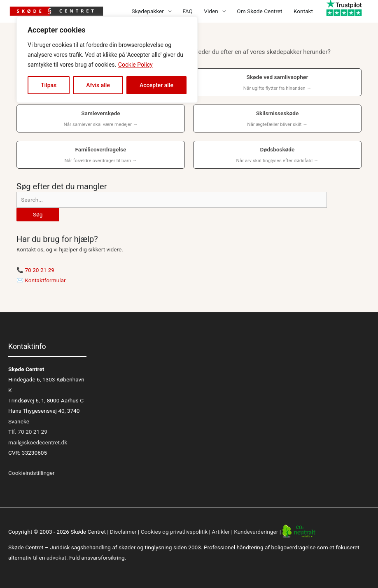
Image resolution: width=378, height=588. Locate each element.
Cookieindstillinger (31, 473)
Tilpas (49, 85)
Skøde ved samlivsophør (277, 83)
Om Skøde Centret (259, 11)
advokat (56, 558)
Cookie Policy (135, 65)
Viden (211, 11)
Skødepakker (147, 11)
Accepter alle (156, 85)
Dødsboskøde (277, 156)
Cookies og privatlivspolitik (174, 532)
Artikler (221, 532)
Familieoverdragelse (101, 156)
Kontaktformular (45, 280)
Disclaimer (123, 532)
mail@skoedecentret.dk (38, 442)
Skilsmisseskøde (277, 119)
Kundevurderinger (256, 532)
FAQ (188, 11)
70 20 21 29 (40, 270)
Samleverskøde (101, 119)
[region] (107, 60)
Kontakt (303, 11)
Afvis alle (98, 85)
